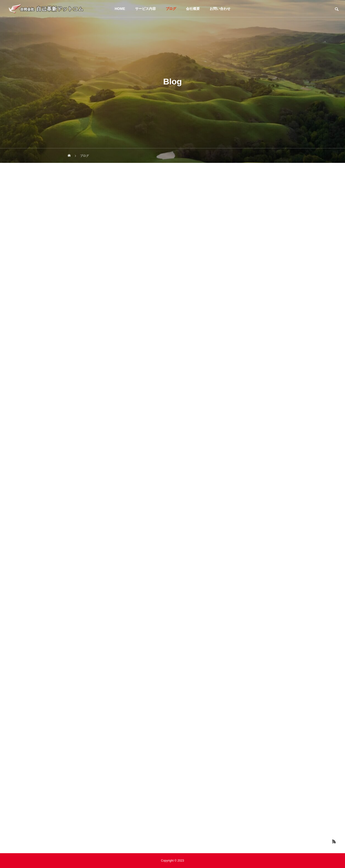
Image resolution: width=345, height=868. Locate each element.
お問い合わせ (220, 9)
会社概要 (193, 9)
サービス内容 (145, 9)
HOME (120, 9)
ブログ (171, 9)
